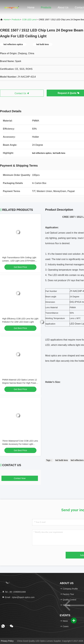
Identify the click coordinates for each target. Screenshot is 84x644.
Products (46, 7)
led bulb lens (62, 460)
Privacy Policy (7, 641)
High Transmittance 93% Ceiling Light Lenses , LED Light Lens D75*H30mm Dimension (19, 261)
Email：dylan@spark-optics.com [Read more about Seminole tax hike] (18, 597)
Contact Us (22, 93)
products (16, 20)
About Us (63, 7)
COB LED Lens (29, 20)
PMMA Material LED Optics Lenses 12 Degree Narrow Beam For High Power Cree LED (20, 383)
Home (31, 7)
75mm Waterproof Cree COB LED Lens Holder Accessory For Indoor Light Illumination (20, 444)
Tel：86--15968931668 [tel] (14, 592)
